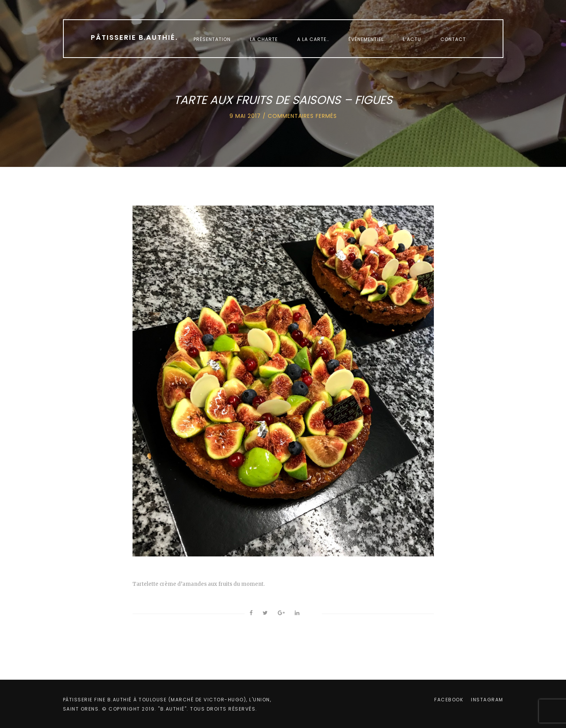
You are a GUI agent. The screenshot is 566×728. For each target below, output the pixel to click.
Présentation (212, 39)
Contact (453, 39)
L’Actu (412, 39)
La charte (264, 39)
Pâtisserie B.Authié (134, 37)
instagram (487, 700)
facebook (449, 700)
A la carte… (313, 39)
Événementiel (366, 39)
